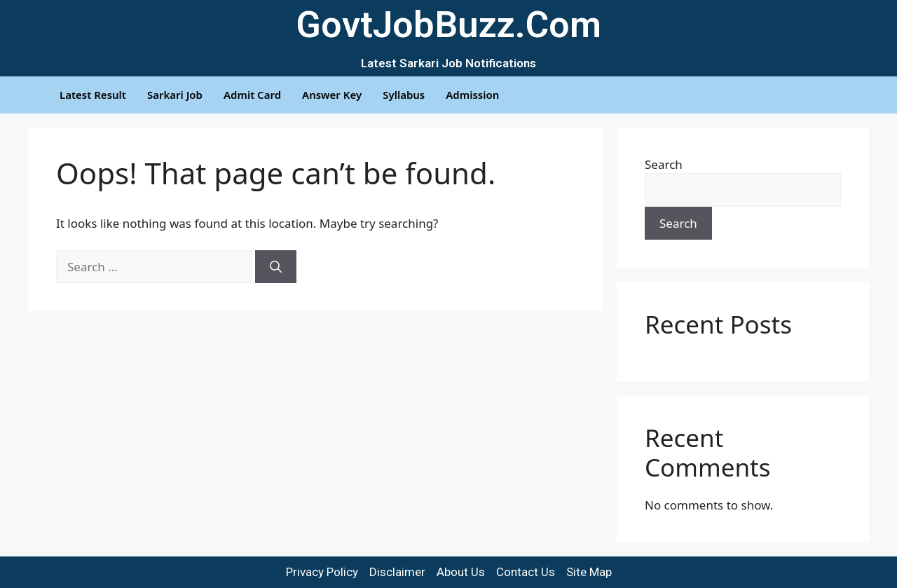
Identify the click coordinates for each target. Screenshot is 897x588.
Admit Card (252, 95)
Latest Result (93, 95)
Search (664, 164)
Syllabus (404, 95)
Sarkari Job (175, 95)
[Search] (276, 267)
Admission (472, 95)
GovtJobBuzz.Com (448, 25)
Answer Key (332, 95)
